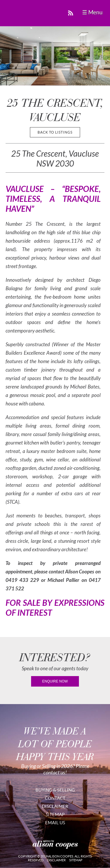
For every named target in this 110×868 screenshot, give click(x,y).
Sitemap (55, 814)
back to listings (55, 132)
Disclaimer (55, 806)
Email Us (55, 823)
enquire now (55, 681)
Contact (55, 798)
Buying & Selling (55, 790)
